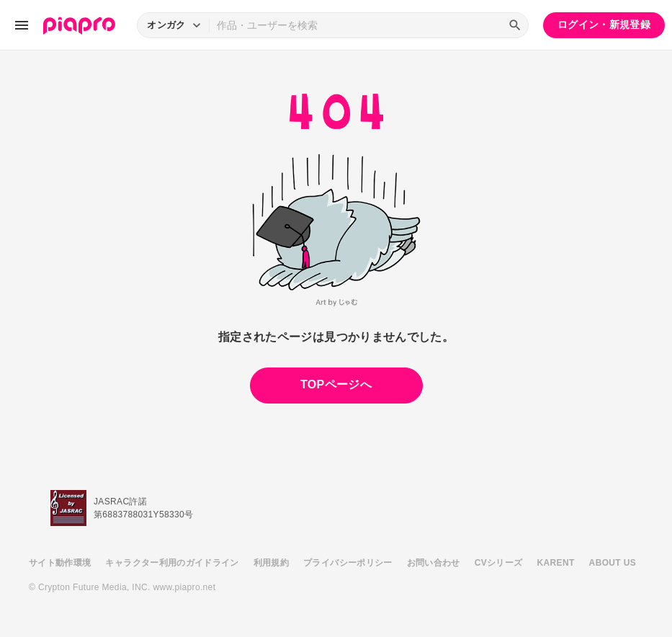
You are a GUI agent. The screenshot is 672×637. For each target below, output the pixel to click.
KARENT (556, 563)
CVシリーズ (499, 563)
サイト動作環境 (60, 563)
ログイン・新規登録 (604, 24)
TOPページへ (336, 384)
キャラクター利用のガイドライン (172, 563)
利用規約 (271, 563)
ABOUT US (613, 563)
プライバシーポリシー (348, 563)
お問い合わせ (434, 563)
